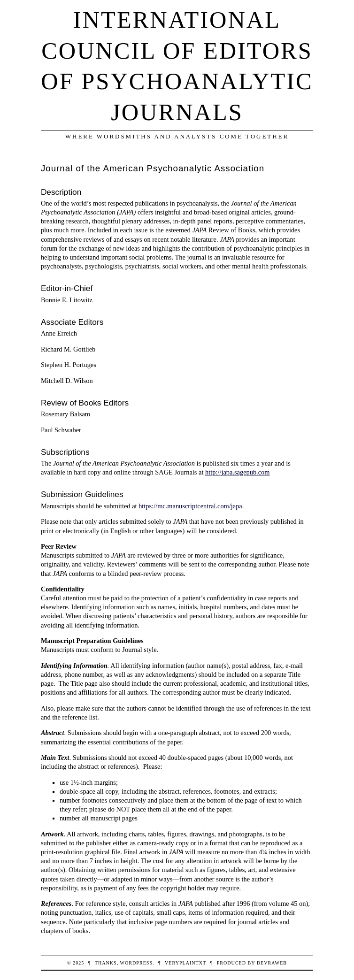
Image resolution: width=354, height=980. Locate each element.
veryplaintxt (185, 963)
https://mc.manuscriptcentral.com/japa (190, 506)
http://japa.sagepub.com (237, 472)
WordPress (136, 963)
